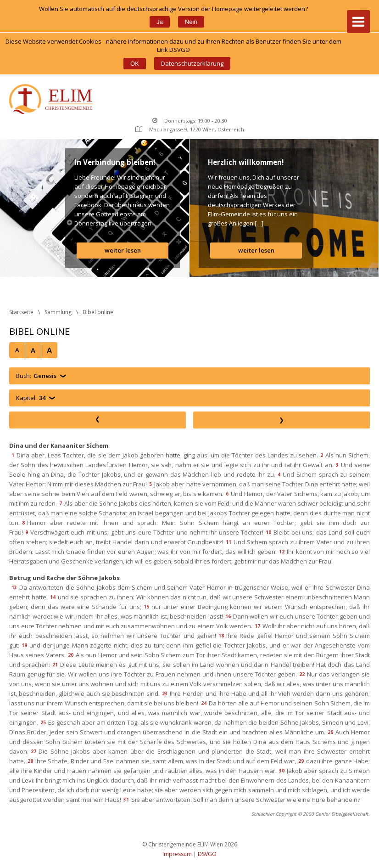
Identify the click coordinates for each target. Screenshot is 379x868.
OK (135, 64)
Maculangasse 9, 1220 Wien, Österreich (190, 129)
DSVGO (207, 854)
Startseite (21, 312)
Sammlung (58, 312)
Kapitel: (31, 398)
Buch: (36, 376)
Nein (191, 22)
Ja (160, 22)
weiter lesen (123, 250)
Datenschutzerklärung (192, 63)
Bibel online (98, 312)
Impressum (177, 854)
